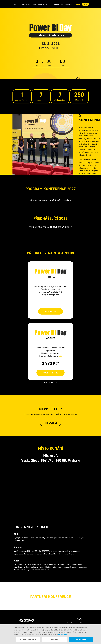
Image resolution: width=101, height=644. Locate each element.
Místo (34, 4)
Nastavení (55, 640)
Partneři (41, 4)
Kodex (70, 623)
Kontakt (49, 4)
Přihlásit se (50, 423)
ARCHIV (85, 4)
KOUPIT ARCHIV (51, 373)
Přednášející (25, 4)
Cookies (79, 623)
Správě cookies (63, 635)
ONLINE (78, 4)
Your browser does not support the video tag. (43, 144)
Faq (62, 4)
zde (60, 356)
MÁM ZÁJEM (50, 311)
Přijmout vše (81, 640)
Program (16, 4)
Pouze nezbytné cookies (28, 640)
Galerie (56, 4)
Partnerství (69, 4)
